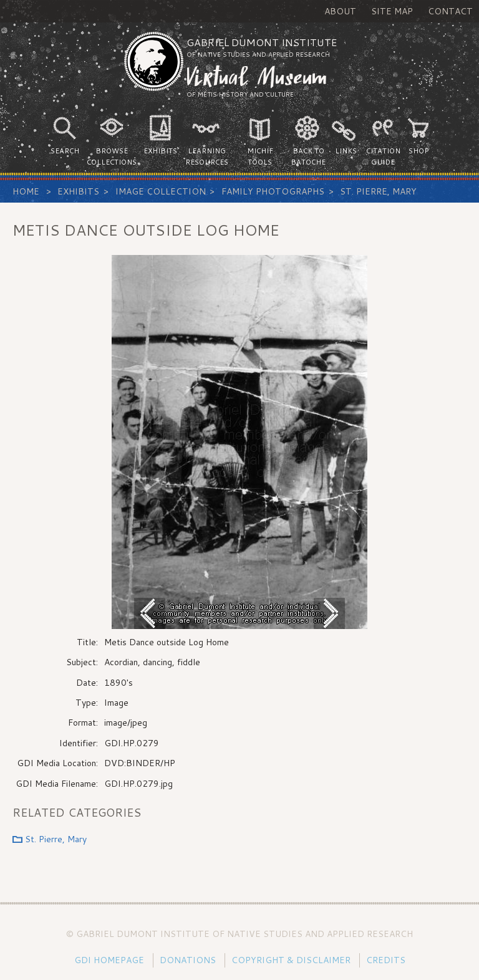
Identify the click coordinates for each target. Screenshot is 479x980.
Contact (450, 11)
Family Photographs (273, 191)
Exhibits (78, 191)
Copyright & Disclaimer (291, 960)
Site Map (392, 11)
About (340, 11)
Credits (386, 960)
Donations (188, 960)
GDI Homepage (109, 960)
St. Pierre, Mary (378, 191)
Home (26, 191)
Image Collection (161, 191)
